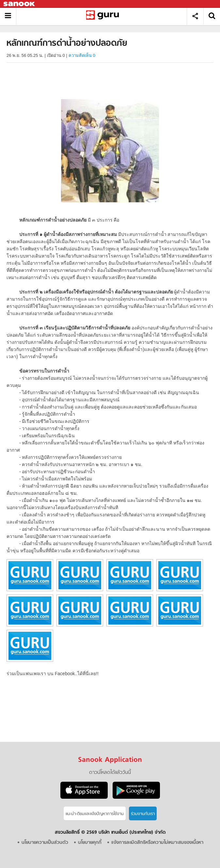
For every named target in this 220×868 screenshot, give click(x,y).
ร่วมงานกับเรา (143, 814)
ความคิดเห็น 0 (82, 55)
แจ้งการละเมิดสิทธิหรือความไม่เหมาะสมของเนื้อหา (157, 843)
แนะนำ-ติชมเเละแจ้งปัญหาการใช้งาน (95, 814)
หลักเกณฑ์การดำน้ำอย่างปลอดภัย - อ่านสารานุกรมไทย (104, 16)
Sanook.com (20, 4)
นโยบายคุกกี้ (90, 843)
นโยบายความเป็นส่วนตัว (45, 843)
